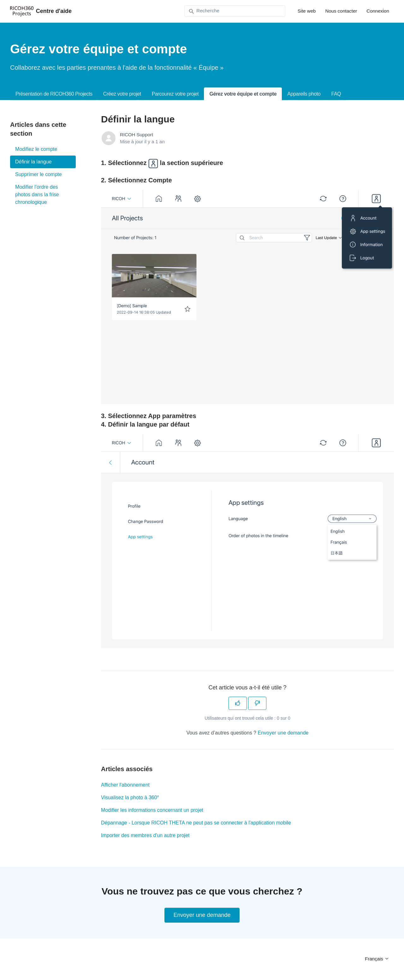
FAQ (336, 94)
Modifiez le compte (36, 149)
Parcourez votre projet (175, 94)
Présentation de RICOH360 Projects (54, 94)
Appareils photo (304, 94)
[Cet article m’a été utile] (238, 703)
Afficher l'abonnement (125, 785)
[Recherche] (235, 11)
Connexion (378, 11)
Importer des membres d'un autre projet (145, 835)
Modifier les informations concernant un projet (152, 810)
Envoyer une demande (283, 733)
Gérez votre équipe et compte (243, 94)
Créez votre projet (122, 94)
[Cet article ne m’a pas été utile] (257, 703)
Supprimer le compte (39, 174)
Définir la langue (33, 162)
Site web (307, 11)
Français (377, 959)
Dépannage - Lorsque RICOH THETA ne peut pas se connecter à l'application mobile (196, 823)
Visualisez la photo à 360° (130, 797)
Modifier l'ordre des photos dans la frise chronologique (37, 195)
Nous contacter (341, 11)
